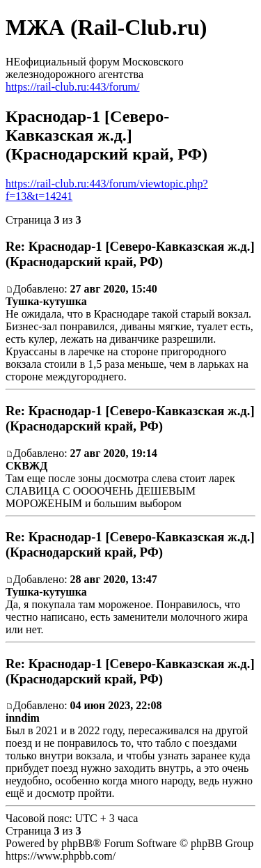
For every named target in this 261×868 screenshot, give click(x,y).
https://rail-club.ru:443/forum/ (72, 87)
